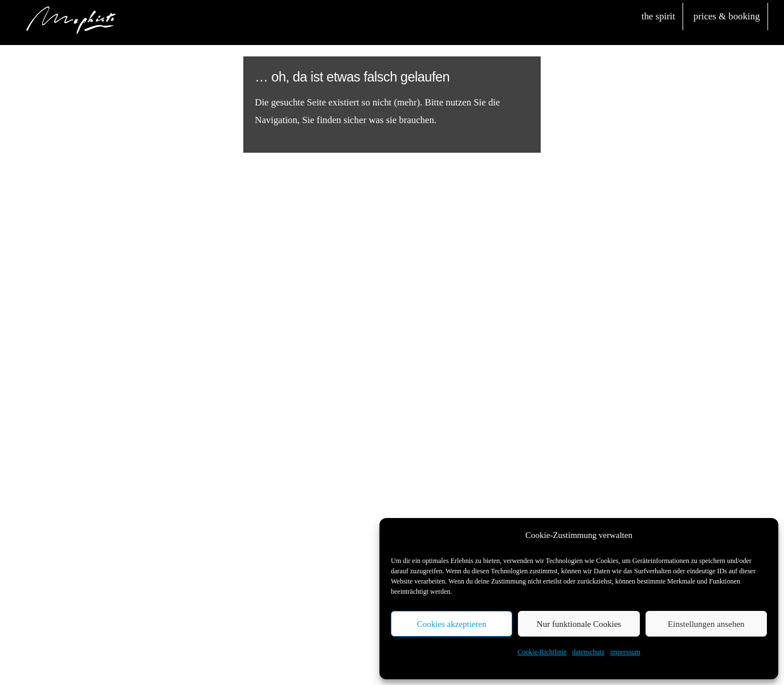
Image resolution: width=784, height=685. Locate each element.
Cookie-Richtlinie (542, 652)
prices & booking (727, 16)
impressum (625, 652)
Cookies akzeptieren (452, 624)
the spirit (658, 16)
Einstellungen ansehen (706, 624)
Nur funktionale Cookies (579, 624)
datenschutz (588, 652)
